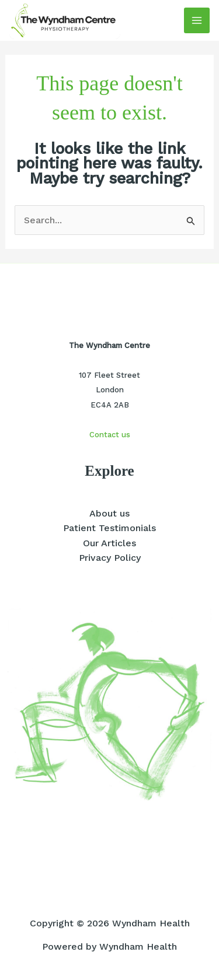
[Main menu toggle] (197, 20)
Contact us (110, 435)
